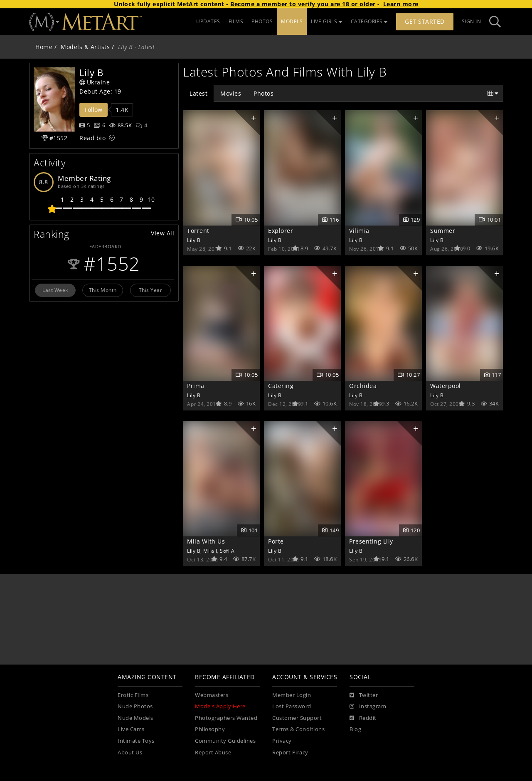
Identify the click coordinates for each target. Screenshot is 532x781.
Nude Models (135, 718)
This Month (103, 290)
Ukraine (95, 82)
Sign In (472, 21)
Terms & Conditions (298, 729)
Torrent (198, 231)
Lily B (194, 240)
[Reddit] (363, 718)
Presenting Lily (371, 541)
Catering (281, 386)
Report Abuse (213, 753)
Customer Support (297, 718)
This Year (151, 290)
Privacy (282, 741)
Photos (264, 93)
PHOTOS (262, 21)
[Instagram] (368, 707)
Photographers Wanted (226, 718)
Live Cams (131, 729)
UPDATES (208, 21)
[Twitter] (364, 695)
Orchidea (363, 386)
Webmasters (212, 695)
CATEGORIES (369, 21)
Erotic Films (133, 695)
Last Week (55, 290)
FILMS (236, 21)
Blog (355, 729)
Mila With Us (206, 541)
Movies (231, 93)
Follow (94, 110)
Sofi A (227, 551)
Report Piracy (290, 753)
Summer (443, 231)
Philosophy (210, 729)
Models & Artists (85, 47)
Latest (198, 93)
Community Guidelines (225, 741)
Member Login (292, 695)
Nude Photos (135, 706)
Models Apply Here (220, 706)
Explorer (281, 231)
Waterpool (446, 386)
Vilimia (359, 231)
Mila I (210, 551)
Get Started (425, 21)
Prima (196, 386)
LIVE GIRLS (327, 21)
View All (163, 233)
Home (44, 47)
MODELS (292, 21)
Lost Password (292, 706)
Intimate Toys (136, 741)
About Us (130, 753)
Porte (276, 541)
